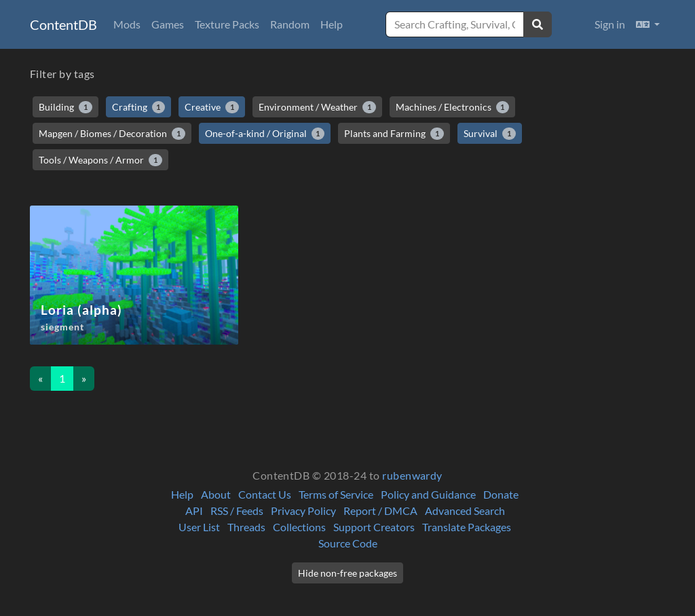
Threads (246, 527)
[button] (648, 24)
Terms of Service (336, 494)
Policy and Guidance (428, 494)
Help (332, 24)
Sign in (610, 24)
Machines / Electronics (453, 107)
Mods (127, 24)
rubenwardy (412, 475)
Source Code (348, 543)
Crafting (139, 107)
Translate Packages (467, 527)
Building (65, 107)
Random (290, 24)
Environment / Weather (317, 107)
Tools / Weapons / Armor (100, 160)
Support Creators (374, 527)
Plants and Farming (394, 134)
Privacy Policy (303, 511)
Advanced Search (465, 511)
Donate (501, 494)
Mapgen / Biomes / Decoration (112, 134)
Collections (299, 527)
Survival (490, 134)
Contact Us (265, 494)
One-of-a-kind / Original (265, 134)
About (216, 494)
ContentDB (63, 24)
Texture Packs (227, 24)
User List (199, 527)
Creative (212, 107)
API (194, 511)
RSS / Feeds (237, 511)
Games (168, 24)
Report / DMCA (380, 511)
